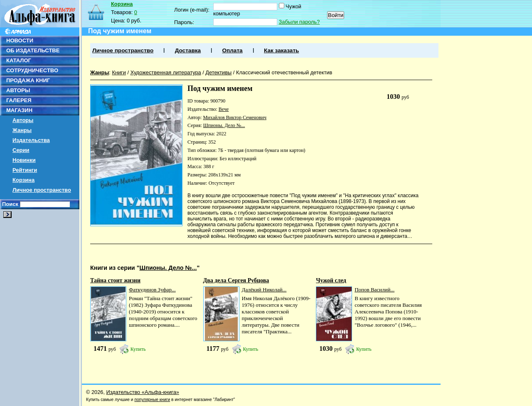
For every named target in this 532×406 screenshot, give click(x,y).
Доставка (188, 50)
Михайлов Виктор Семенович (234, 117)
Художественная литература (166, 72)
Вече (224, 109)
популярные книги (152, 400)
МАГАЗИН (19, 110)
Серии (21, 150)
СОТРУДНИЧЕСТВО (32, 70)
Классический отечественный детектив (284, 72)
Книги (119, 72)
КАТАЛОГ (19, 60)
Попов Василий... (374, 290)
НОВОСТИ (20, 40)
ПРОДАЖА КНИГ (28, 80)
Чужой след (331, 280)
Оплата (232, 50)
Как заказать (281, 50)
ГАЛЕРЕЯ (19, 100)
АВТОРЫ (18, 90)
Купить (138, 349)
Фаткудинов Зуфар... (152, 290)
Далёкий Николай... (264, 290)
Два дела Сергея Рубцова (236, 280)
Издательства (31, 140)
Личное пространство (42, 190)
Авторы (23, 120)
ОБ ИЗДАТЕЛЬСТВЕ (33, 50)
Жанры (22, 130)
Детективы (218, 72)
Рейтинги (25, 170)
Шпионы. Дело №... (224, 125)
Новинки (24, 160)
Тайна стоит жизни (115, 280)
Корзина (23, 180)
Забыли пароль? (299, 22)
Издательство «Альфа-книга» (143, 392)
